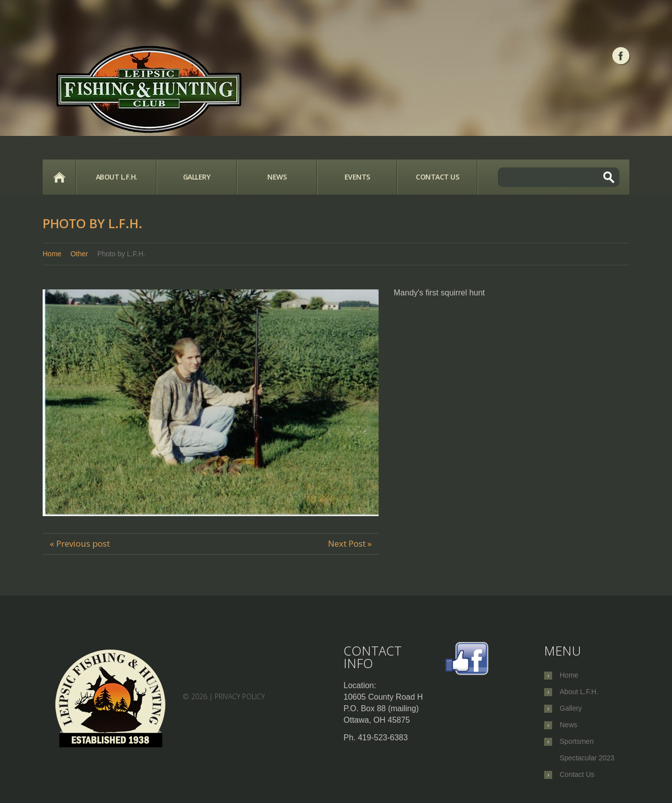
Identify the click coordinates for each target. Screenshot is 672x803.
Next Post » (350, 543)
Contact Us (437, 177)
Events (357, 177)
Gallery (197, 177)
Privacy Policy (240, 696)
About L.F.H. (117, 177)
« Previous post (80, 543)
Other (79, 254)
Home (59, 177)
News (277, 177)
